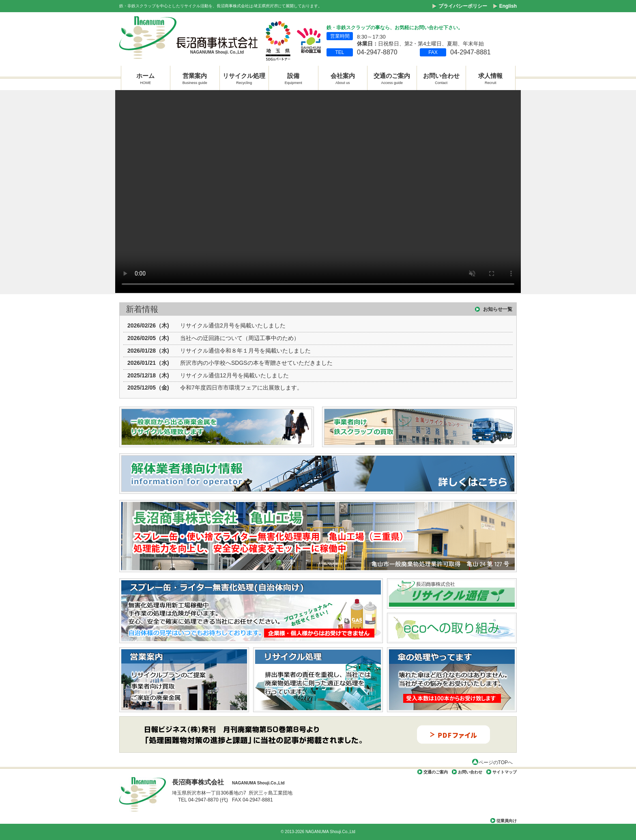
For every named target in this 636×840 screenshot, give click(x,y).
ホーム (145, 78)
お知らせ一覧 (498, 309)
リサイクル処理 (244, 78)
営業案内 (195, 78)
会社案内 (343, 78)
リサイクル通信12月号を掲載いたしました (234, 375)
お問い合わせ (441, 78)
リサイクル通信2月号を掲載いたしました (233, 325)
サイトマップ (505, 772)
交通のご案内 (392, 78)
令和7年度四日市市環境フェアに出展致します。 (241, 388)
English (508, 6)
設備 (293, 78)
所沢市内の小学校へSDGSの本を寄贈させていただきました (256, 363)
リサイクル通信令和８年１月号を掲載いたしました (245, 351)
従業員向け (507, 821)
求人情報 (490, 78)
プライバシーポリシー (463, 6)
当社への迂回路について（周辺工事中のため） (240, 338)
